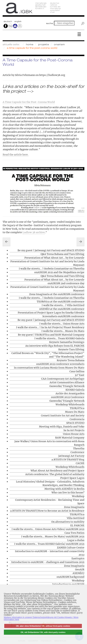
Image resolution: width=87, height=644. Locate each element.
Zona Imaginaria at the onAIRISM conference (57, 294)
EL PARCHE (77, 525)
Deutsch (8, 21)
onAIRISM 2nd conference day (66, 283)
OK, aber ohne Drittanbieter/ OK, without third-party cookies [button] (43, 626)
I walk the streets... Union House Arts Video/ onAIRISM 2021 (48, 529)
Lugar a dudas (76, 540)
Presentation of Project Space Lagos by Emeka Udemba (51, 313)
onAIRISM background (70, 577)
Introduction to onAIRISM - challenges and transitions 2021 (48, 562)
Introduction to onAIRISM (68, 584)
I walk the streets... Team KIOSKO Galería (59, 338)
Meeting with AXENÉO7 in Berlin (64, 489)
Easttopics (78, 558)
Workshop (78, 496)
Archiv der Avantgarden (70, 393)
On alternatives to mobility (68, 522)
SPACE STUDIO (75, 423)
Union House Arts (74, 434)
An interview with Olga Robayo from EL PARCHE (55, 346)
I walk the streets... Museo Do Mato (63, 331)
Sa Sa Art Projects (74, 430)
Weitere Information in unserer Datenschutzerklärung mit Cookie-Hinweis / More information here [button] (41, 618)
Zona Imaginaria (74, 507)
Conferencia (77, 419)
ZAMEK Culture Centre (71, 548)
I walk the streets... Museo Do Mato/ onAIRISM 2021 (53, 537)
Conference (77, 452)
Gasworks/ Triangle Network (67, 386)
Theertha (79, 449)
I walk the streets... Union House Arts (62, 324)
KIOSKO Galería (75, 390)
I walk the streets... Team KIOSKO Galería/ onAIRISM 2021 (49, 544)
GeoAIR (80, 569)
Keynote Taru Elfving (71, 349)
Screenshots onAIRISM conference (63, 316)
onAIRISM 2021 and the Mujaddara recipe (59, 272)
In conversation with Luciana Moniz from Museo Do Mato (49, 368)
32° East (80, 375)
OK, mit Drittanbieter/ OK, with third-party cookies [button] (43, 632)
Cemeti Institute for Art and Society (63, 416)
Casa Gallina (77, 371)
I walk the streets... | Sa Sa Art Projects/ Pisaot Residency (50, 327)
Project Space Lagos (72, 478)
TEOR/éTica (77, 408)
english (18, 21)
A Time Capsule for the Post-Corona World (29, 102)
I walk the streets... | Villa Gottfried (63, 305)
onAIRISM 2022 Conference (68, 397)
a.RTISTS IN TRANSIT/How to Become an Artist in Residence (47, 511)
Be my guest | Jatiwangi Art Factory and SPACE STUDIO (51, 250)
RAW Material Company (70, 438)
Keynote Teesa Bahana (71, 360)
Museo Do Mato (75, 412)
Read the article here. (16, 155)
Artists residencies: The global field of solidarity (55, 474)
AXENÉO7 (78, 573)
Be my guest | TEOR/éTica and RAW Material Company (51, 335)
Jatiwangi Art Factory (71, 456)
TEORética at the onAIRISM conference (61, 302)
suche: (50, 23)
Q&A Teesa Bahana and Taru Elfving (62, 254)
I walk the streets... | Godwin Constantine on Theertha (52, 269)
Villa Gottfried (76, 518)
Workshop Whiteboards (70, 404)
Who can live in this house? (68, 493)
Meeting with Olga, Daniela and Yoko (62, 427)
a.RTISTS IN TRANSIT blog (68, 460)
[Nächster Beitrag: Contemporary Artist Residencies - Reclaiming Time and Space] (80, 242)
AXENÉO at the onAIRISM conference (62, 309)
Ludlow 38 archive (34, 232)
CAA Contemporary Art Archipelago (63, 379)
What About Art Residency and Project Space (57, 471)
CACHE (80, 463)
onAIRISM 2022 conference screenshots (60, 364)
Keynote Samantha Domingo (67, 342)
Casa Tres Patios (74, 533)
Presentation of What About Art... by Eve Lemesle (54, 258)
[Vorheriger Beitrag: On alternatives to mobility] (7, 242)
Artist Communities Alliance (67, 382)
